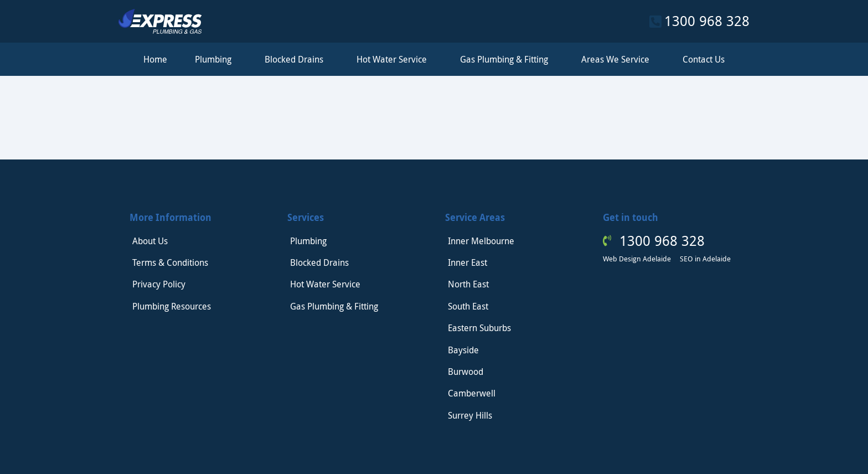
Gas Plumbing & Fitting (507, 59)
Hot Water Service (394, 59)
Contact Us (704, 59)
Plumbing (216, 59)
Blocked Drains (297, 59)
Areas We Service (618, 59)
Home (155, 59)
